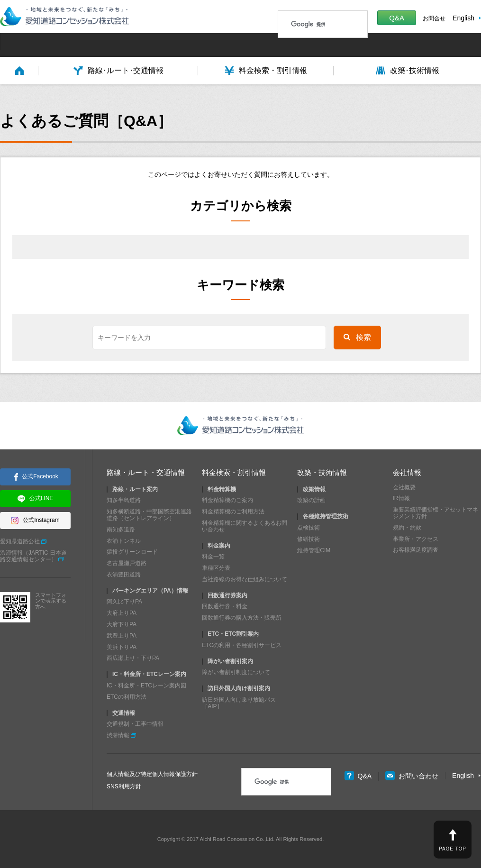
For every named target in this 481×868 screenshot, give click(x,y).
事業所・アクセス (416, 539)
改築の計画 (311, 500)
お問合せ (434, 18)
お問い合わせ (412, 776)
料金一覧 (213, 557)
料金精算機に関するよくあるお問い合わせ (245, 526)
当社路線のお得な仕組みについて (245, 579)
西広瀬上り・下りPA (133, 658)
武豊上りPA (122, 636)
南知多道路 (121, 530)
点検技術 (309, 528)
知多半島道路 (124, 500)
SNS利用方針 (124, 786)
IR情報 (401, 498)
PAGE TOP (453, 849)
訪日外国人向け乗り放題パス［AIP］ (239, 703)
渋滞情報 (118, 735)
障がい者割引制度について (236, 672)
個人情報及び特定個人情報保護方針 (152, 774)
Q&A (397, 18)
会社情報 (407, 472)
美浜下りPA (122, 647)
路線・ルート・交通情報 (146, 472)
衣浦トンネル (124, 540)
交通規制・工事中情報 (135, 724)
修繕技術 (309, 539)
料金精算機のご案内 (227, 500)
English (463, 18)
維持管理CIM (314, 550)
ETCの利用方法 (127, 697)
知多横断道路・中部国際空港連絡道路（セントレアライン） (149, 515)
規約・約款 (407, 528)
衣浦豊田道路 (124, 575)
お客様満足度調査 (416, 550)
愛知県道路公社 (20, 541)
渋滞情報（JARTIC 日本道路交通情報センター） (33, 556)
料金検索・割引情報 (234, 472)
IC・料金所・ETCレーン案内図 (146, 685)
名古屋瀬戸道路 (127, 563)
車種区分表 (216, 568)
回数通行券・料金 (225, 606)
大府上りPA (122, 613)
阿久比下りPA (124, 602)
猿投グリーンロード (132, 552)
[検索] (310, 24)
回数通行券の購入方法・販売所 (242, 618)
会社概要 (404, 487)
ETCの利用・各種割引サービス (242, 645)
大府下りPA (122, 624)
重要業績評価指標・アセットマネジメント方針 (436, 513)
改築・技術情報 (322, 472)
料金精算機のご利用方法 (233, 512)
